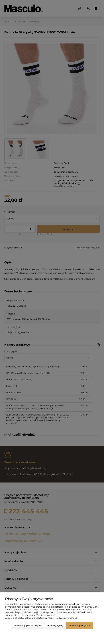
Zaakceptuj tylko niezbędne (28, 625)
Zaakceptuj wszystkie (80, 625)
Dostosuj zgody (55, 625)
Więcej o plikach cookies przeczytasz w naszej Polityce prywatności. (41, 618)
